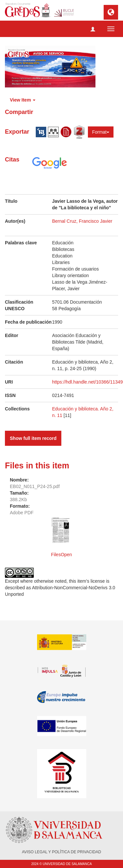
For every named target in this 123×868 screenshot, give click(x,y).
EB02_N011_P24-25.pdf (35, 486)
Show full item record (33, 438)
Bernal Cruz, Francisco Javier (82, 221)
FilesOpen (62, 555)
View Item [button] (23, 100)
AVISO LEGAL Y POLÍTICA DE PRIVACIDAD (61, 852)
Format (101, 132)
